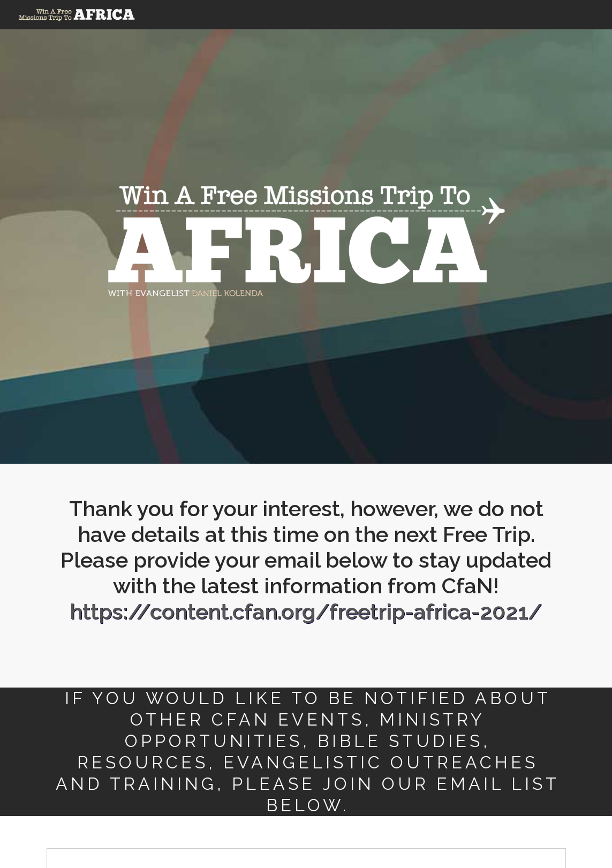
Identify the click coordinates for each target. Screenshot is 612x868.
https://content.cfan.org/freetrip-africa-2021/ (306, 611)
